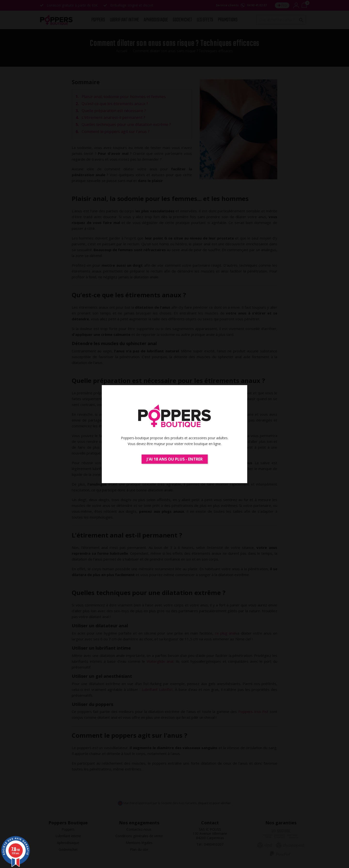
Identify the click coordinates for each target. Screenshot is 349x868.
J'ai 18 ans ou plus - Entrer (175, 459)
